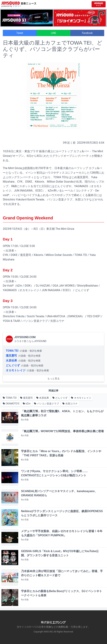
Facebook (87, 33)
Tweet (20, 33)
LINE (53, 33)
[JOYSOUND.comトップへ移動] (99, 4)
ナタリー (17, 6)
